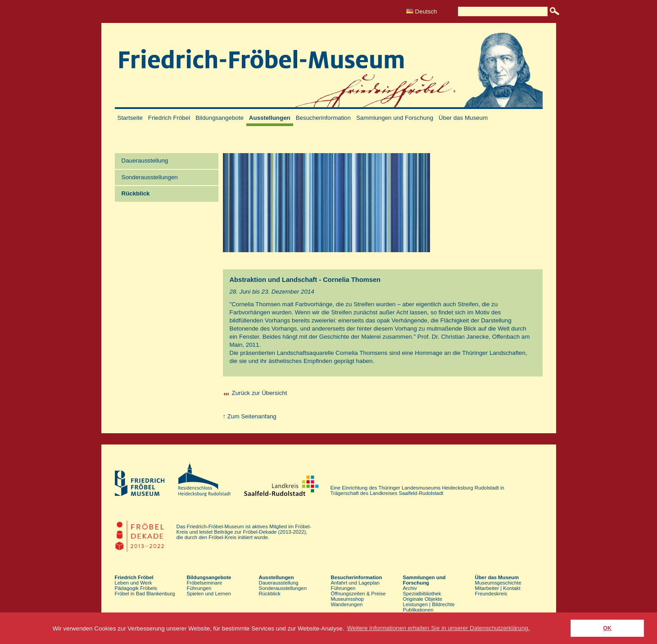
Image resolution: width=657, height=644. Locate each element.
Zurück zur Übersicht (260, 393)
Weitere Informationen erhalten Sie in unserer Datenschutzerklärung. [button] (439, 628)
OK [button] (607, 628)
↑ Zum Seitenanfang (250, 416)
